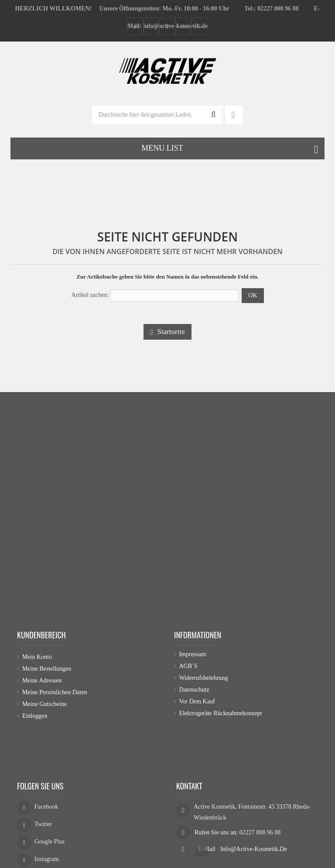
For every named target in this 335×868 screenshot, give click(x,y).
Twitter (43, 787)
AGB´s (188, 669)
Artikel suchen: (90, 295)
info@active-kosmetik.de (253, 809)
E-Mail (207, 809)
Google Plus (50, 804)
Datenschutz (194, 692)
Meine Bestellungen (47, 669)
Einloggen (35, 716)
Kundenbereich (41, 635)
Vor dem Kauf (197, 704)
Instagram (47, 822)
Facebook (46, 770)
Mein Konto (37, 657)
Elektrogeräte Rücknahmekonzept (220, 716)
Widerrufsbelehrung (203, 680)
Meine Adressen (42, 680)
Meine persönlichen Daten (55, 692)
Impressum (192, 657)
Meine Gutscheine (44, 704)
